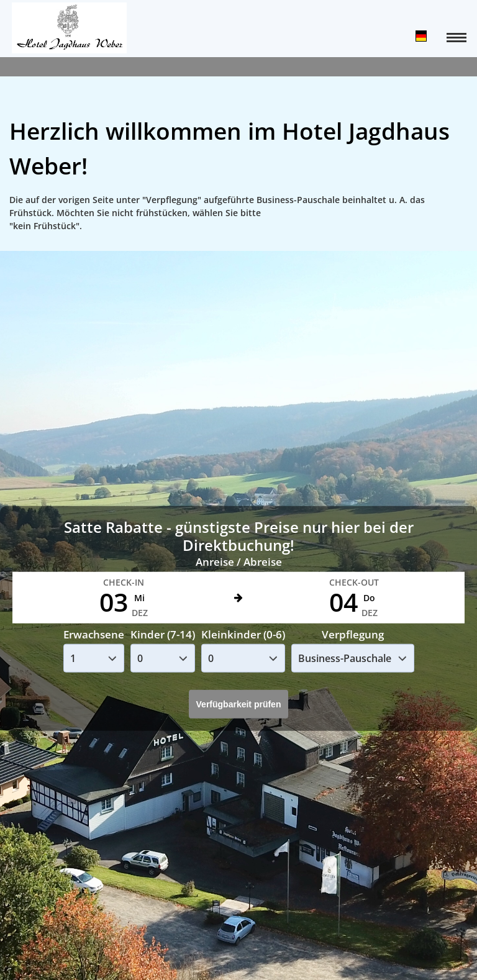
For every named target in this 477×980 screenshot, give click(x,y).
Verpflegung (353, 634)
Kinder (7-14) (163, 634)
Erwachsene (94, 634)
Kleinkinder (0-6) (243, 634)
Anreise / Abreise (239, 562)
